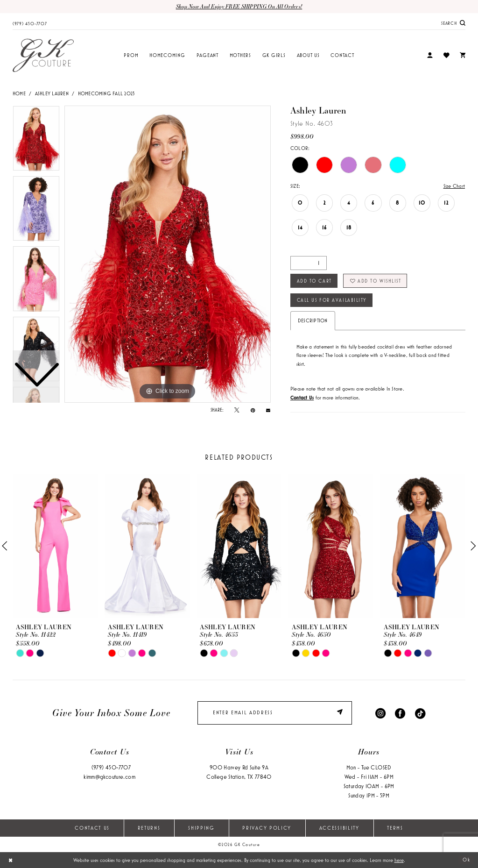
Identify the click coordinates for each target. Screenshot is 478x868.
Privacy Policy (267, 828)
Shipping (201, 828)
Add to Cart (314, 281)
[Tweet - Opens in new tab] (237, 410)
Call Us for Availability (332, 300)
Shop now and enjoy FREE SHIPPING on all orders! (239, 6)
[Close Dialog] (11, 860)
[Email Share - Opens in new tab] (268, 410)
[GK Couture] (43, 56)
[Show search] (453, 23)
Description (313, 321)
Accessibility (339, 828)
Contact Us (92, 828)
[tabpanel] (168, 254)
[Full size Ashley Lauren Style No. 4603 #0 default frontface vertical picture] (168, 254)
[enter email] (275, 713)
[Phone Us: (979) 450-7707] (30, 23)
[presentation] (55, 547)
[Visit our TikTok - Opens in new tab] (420, 713)
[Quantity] (309, 263)
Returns (149, 828)
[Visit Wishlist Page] (446, 55)
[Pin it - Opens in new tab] (253, 410)
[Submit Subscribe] (341, 713)
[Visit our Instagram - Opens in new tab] (380, 713)
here (399, 860)
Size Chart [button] (454, 186)
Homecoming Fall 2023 (106, 93)
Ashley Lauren (52, 93)
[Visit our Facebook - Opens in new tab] (400, 713)
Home (19, 93)
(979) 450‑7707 (111, 768)
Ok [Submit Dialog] (466, 860)
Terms (395, 828)
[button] (430, 56)
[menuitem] (30, 23)
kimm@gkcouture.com (109, 777)
